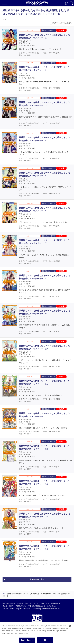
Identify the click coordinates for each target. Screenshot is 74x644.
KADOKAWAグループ (22, 606)
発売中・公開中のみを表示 (62, 23)
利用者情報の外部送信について (52, 609)
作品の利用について (38, 606)
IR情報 (13, 603)
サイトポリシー (25, 609)
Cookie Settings (27, 641)
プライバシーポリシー (10, 609)
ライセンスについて (43, 603)
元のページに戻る (37, 579)
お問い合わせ (52, 606)
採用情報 (20, 603)
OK (45, 641)
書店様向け (55, 603)
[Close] (70, 627)
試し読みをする (49, 30)
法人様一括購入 (8, 606)
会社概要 (6, 603)
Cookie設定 (36, 609)
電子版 (61, 30)
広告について (29, 603)
